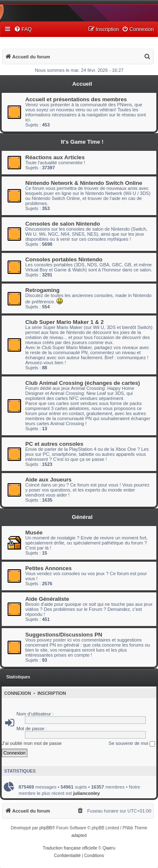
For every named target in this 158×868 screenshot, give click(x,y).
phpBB (46, 828)
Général (82, 517)
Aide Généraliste (47, 599)
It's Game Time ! (82, 142)
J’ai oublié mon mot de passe (32, 743)
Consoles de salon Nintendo (63, 224)
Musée (34, 533)
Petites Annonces (48, 568)
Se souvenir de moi (132, 744)
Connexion (18, 693)
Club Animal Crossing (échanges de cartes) (83, 383)
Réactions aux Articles (55, 157)
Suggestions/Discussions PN (64, 635)
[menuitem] (23, 30)
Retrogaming (42, 290)
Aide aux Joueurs (48, 480)
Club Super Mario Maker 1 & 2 (64, 322)
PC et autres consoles (54, 444)
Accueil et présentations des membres (76, 99)
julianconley (87, 793)
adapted (79, 835)
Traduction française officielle (70, 848)
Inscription (52, 693)
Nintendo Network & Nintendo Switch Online (84, 183)
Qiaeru (109, 848)
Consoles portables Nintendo (64, 259)
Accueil (82, 84)
